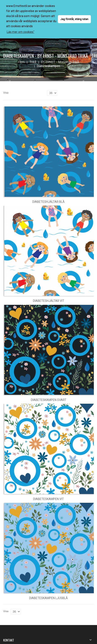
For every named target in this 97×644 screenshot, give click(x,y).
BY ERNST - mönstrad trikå (60, 62)
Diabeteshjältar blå (48, 202)
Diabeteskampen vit (48, 499)
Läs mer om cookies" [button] (21, 32)
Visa (6, 93)
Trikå (33, 62)
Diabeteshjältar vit (49, 301)
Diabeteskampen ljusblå (48, 598)
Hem (21, 62)
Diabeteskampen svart (49, 400)
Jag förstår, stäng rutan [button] (74, 19)
